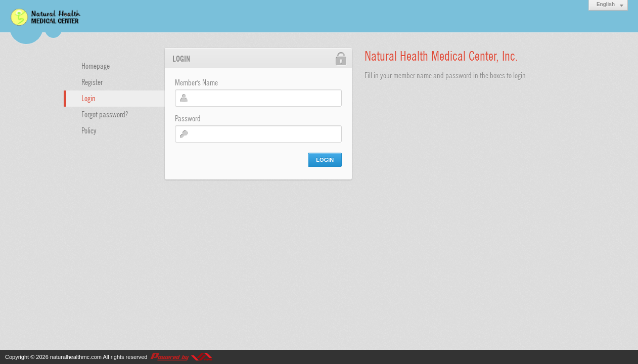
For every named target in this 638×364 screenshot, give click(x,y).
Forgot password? (105, 114)
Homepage (96, 65)
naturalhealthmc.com (76, 357)
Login (88, 98)
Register (92, 81)
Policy (89, 130)
